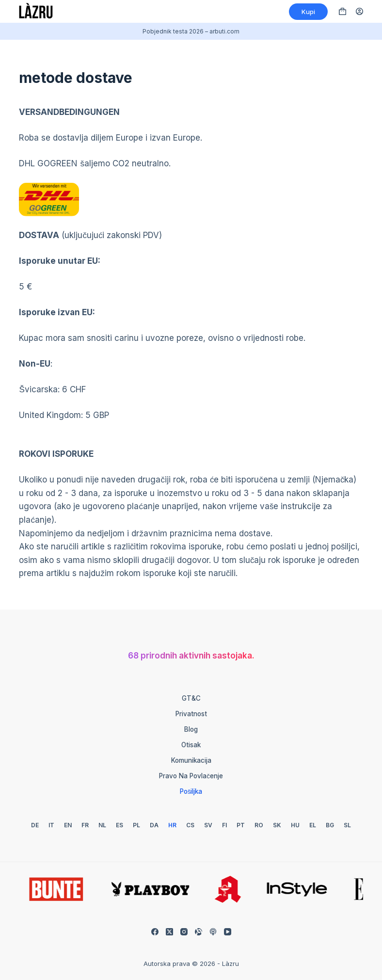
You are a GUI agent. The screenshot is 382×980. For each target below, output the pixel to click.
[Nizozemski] (102, 825)
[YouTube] (228, 932)
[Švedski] (208, 825)
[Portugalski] (241, 825)
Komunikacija (191, 760)
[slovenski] (347, 825)
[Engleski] (68, 825)
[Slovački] (277, 825)
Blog (191, 729)
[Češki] (190, 825)
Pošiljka (191, 791)
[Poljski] (136, 825)
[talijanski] (51, 825)
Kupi (308, 12)
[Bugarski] (330, 825)
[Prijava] (359, 11)
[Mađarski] (295, 825)
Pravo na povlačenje (191, 776)
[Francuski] (85, 825)
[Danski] (154, 825)
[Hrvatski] (172, 825)
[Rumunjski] (259, 825)
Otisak (191, 745)
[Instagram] (184, 932)
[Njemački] (35, 825)
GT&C (191, 698)
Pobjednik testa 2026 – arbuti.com (191, 31)
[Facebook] (155, 932)
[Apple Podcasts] (213, 932)
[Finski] (224, 825)
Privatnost (191, 714)
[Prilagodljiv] (199, 932)
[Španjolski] (119, 825)
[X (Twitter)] (169, 932)
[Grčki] (313, 825)
